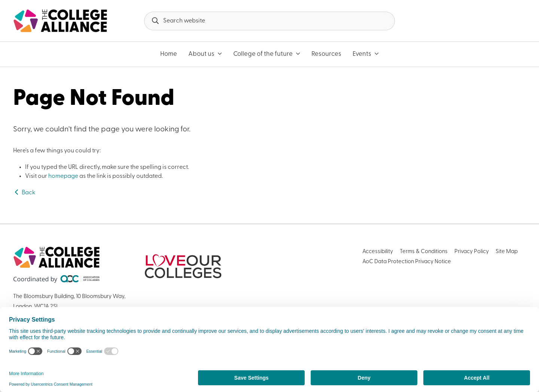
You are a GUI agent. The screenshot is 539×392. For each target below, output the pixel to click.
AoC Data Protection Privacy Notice (407, 262)
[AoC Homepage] (60, 21)
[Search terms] (269, 21)
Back (24, 193)
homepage (63, 176)
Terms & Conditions (424, 252)
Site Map (507, 252)
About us (205, 54)
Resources (326, 54)
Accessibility (378, 252)
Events (366, 54)
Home (169, 54)
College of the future (267, 54)
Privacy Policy (472, 252)
